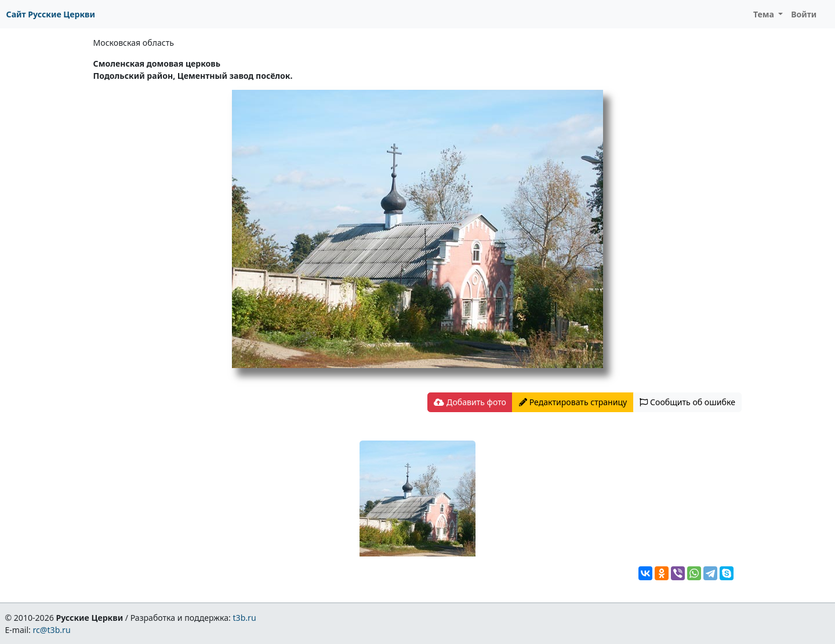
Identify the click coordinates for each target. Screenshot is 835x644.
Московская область (134, 43)
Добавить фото (470, 402)
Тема (765, 14)
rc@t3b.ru (52, 630)
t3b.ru (245, 618)
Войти (804, 14)
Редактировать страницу (573, 402)
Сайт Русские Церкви (51, 14)
